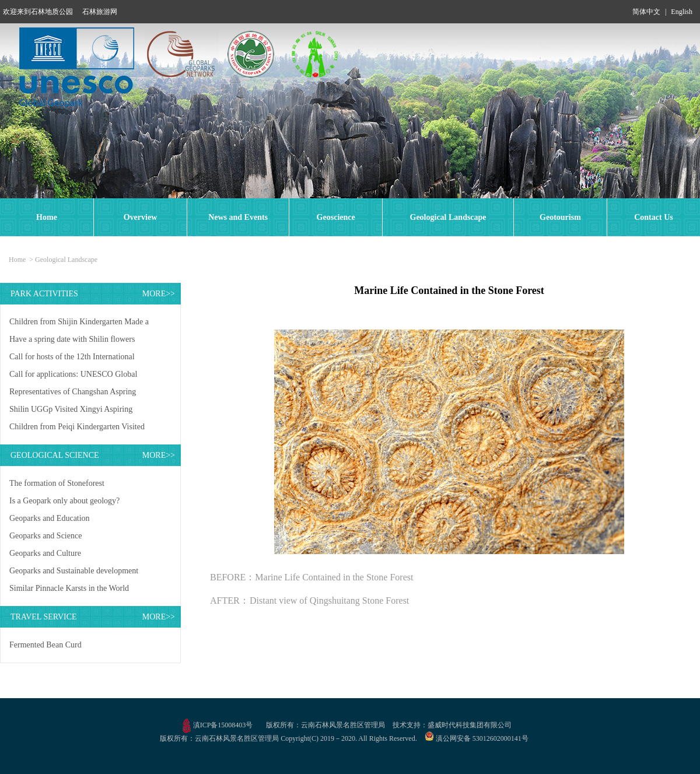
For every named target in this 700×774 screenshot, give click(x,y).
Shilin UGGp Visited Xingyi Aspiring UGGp (71, 411)
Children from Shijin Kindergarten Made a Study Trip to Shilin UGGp (79, 324)
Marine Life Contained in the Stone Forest (334, 577)
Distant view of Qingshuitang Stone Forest (329, 600)
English (682, 12)
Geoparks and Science (45, 536)
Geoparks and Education (50, 518)
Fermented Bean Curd (45, 645)
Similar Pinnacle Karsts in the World (69, 588)
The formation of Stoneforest (57, 483)
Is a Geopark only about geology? (64, 501)
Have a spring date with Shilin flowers (72, 339)
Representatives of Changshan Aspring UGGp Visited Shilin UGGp (73, 394)
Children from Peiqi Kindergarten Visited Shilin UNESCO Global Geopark (77, 429)
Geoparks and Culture (45, 553)
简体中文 (646, 12)
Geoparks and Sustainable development (74, 571)
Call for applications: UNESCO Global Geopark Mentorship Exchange (73, 377)
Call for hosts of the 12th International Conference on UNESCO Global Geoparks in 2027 (79, 359)
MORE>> (159, 294)
